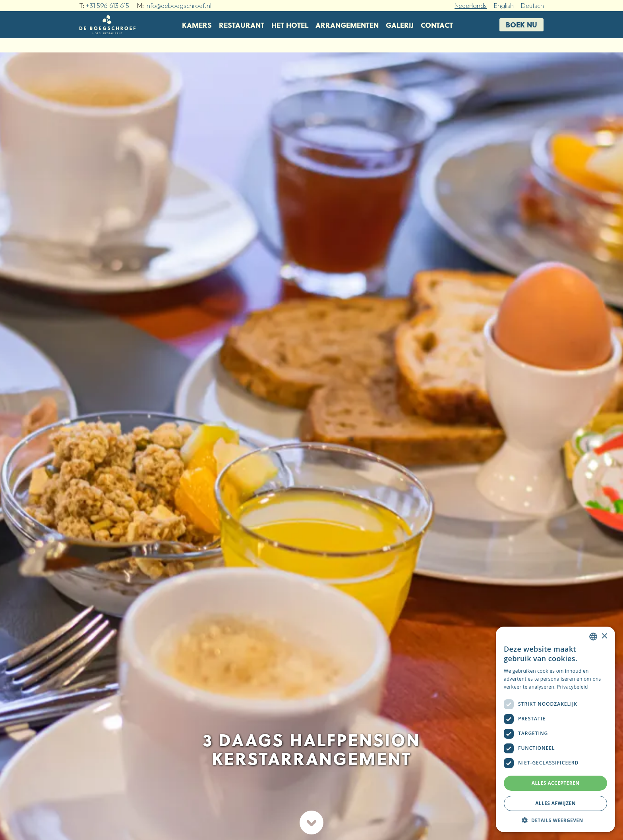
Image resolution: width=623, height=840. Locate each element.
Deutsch (532, 6)
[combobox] (593, 637)
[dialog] (555, 729)
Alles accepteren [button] (556, 783)
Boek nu (521, 24)
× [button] (604, 636)
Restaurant (242, 25)
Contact (437, 25)
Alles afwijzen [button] (555, 803)
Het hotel (290, 25)
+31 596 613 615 (107, 6)
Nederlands (471, 6)
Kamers (197, 25)
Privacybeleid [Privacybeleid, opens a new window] (573, 687)
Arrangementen (347, 25)
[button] (555, 820)
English (504, 6)
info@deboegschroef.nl (178, 6)
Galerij (400, 25)
